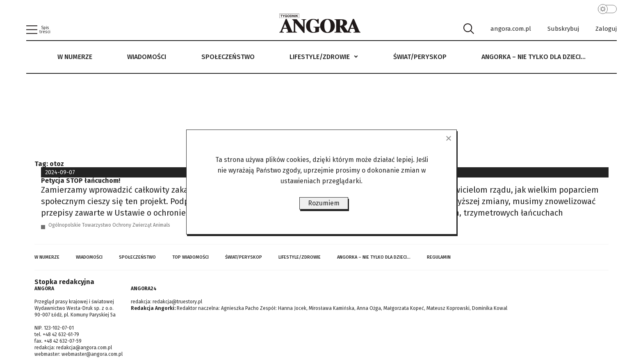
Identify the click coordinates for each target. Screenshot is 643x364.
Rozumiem (324, 203)
